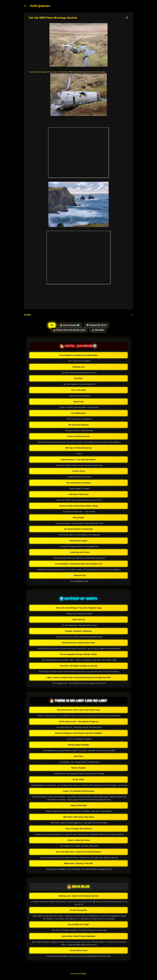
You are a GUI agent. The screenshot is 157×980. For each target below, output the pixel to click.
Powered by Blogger (79, 974)
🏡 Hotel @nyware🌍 (70, 325)
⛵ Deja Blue (98, 330)
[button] (127, 18)
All (52, 325)
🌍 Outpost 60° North (96, 325)
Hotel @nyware (40, 6)
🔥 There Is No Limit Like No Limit (69, 330)
